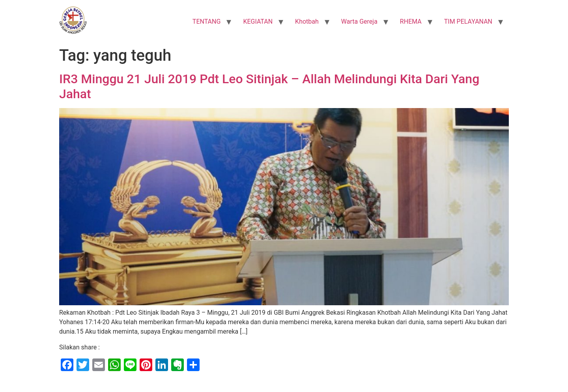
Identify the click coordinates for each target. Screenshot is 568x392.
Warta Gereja (359, 21)
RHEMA (411, 21)
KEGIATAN (258, 21)
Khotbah (307, 21)
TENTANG (207, 21)
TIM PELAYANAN (468, 21)
